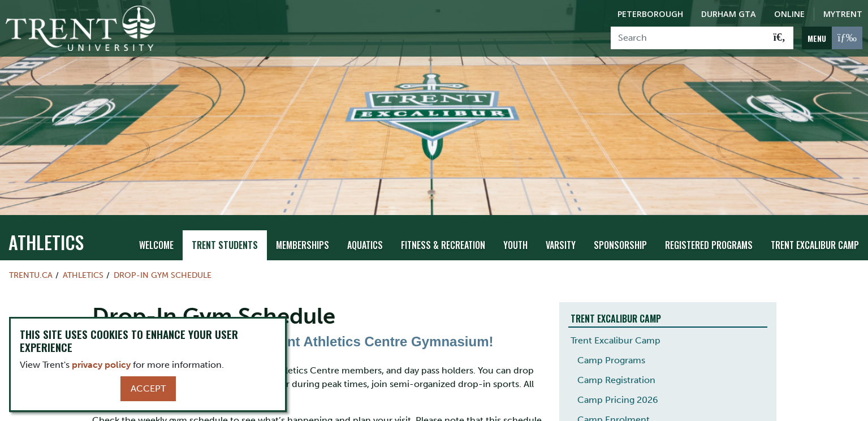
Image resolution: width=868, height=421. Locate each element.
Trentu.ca (31, 263)
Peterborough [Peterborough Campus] (650, 14)
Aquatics (365, 233)
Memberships (303, 233)
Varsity (561, 233)
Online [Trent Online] (789, 14)
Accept (148, 388)
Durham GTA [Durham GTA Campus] (729, 14)
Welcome (156, 233)
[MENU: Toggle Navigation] (832, 38)
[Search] (688, 38)
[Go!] (780, 38)
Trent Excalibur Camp (815, 233)
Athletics (46, 230)
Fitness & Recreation (443, 233)
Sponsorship (620, 233)
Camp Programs (611, 348)
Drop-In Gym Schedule (163, 263)
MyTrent (843, 14)
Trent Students (225, 233)
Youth (515, 233)
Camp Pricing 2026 (618, 387)
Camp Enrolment (614, 407)
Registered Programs (709, 233)
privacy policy (101, 365)
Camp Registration (616, 368)
